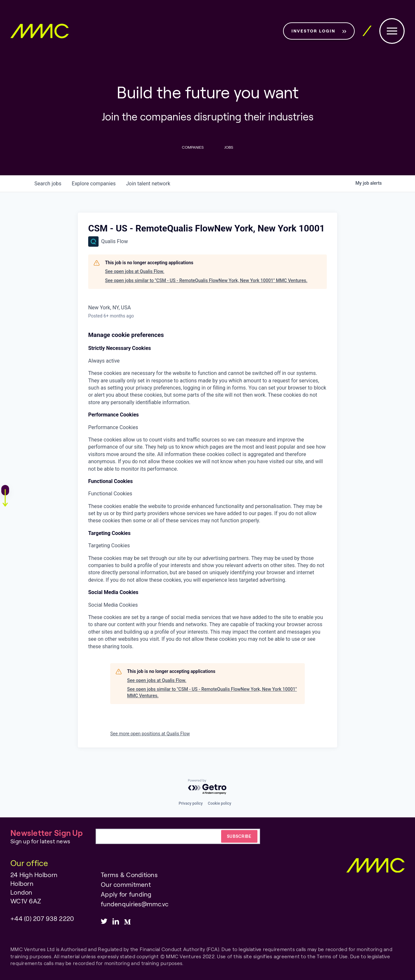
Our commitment (126, 884)
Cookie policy (219, 803)
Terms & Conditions (129, 875)
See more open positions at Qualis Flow (150, 734)
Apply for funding (126, 894)
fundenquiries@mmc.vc (135, 904)
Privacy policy (191, 803)
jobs (48, 184)
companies (94, 184)
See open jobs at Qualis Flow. (135, 271)
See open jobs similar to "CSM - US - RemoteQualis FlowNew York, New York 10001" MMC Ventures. (206, 280)
